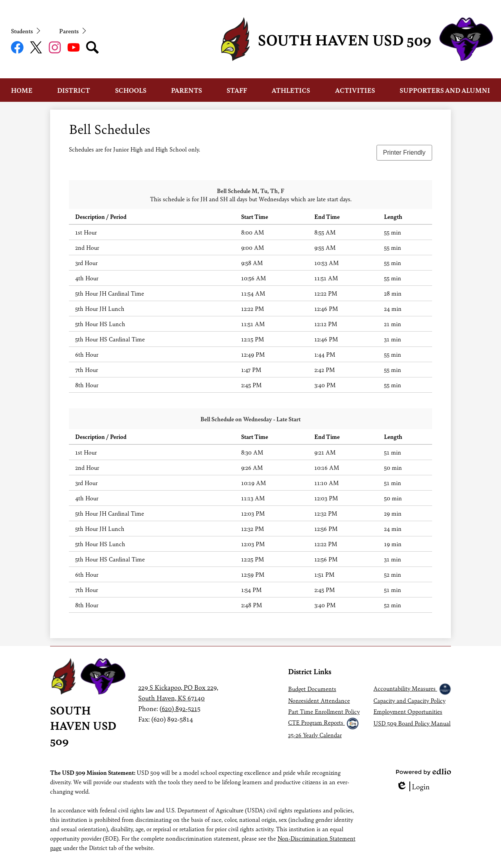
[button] (22, 90)
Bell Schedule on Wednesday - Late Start (250, 419)
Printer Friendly (404, 152)
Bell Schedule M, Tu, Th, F (250, 190)
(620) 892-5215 (180, 708)
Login (413, 786)
